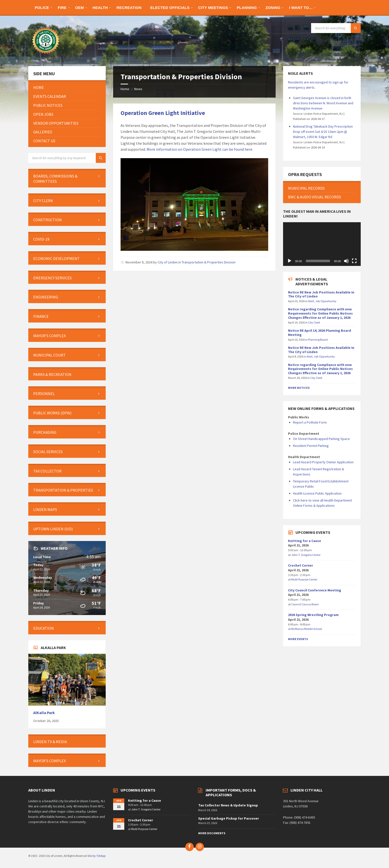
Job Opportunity (326, 301)
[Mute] (346, 261)
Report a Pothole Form (310, 422)
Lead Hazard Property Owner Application (323, 462)
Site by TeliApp (97, 856)
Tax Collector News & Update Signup (228, 805)
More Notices (299, 388)
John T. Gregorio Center (306, 555)
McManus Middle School (307, 629)
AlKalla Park (44, 713)
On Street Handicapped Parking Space (321, 439)
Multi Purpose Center (304, 579)
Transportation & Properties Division (209, 262)
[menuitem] (42, 7)
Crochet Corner (301, 565)
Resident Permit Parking (311, 446)
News (138, 89)
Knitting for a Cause (305, 541)
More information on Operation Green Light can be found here (199, 149)
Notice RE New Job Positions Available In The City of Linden (321, 294)
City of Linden (168, 262)
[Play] (290, 261)
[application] (322, 244)
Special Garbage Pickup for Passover (229, 818)
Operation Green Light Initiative (163, 113)
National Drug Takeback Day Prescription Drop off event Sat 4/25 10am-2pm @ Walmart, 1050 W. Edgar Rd (323, 132)
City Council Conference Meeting (315, 590)
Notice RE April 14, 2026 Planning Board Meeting (320, 333)
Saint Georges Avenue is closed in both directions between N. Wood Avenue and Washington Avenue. (323, 103)
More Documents (212, 833)
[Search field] (336, 28)
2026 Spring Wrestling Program (313, 615)
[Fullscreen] (354, 261)
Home (125, 89)
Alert (311, 301)
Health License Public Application (317, 493)
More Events (298, 639)
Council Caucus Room (305, 604)
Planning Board (318, 340)
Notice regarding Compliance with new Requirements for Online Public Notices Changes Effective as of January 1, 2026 (320, 313)
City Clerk (314, 322)
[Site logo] (46, 56)
